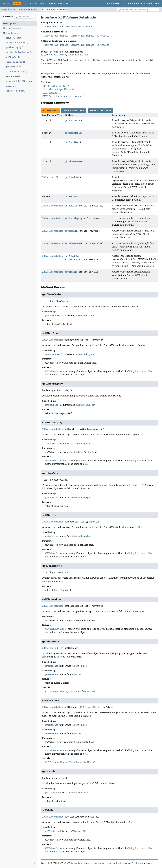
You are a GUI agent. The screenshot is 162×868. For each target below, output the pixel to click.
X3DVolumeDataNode (54, 10)
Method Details (11, 33)
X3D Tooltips (50, 93)
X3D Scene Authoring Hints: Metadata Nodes (69, 691)
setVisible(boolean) (15, 91)
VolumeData (103, 36)
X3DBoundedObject (53, 27)
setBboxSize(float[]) (16, 62)
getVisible (71, 197)
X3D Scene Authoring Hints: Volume (63, 96)
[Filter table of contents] (24, 17)
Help (69, 3)
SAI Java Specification (55, 86)
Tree (31, 3)
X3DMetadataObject (53, 177)
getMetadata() (13, 76)
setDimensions (73, 243)
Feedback (136, 863)
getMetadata (72, 177)
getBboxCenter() (14, 38)
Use (25, 3)
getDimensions (73, 161)
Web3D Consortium (73, 863)
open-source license (102, 863)
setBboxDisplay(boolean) (18, 52)
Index (52, 3)
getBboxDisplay (74, 133)
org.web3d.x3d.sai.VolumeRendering (20, 10)
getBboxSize (72, 142)
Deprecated (41, 3)
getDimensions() (14, 67)
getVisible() (11, 86)
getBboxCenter (73, 120)
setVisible (71, 272)
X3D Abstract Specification (58, 89)
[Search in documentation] (138, 10)
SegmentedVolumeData (82, 36)
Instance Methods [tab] (74, 111)
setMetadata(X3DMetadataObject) (21, 81)
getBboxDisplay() (14, 47)
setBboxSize (72, 231)
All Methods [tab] (50, 111)
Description (10, 23)
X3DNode (87, 27)
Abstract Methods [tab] (100, 111)
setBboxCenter (73, 206)
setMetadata (72, 256)
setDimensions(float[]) (17, 72)
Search (61, 3)
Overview (7, 3)
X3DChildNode (73, 27)
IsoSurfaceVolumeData (56, 36)
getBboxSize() (13, 57)
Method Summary (12, 28)
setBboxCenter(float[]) (17, 43)
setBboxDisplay (74, 218)
